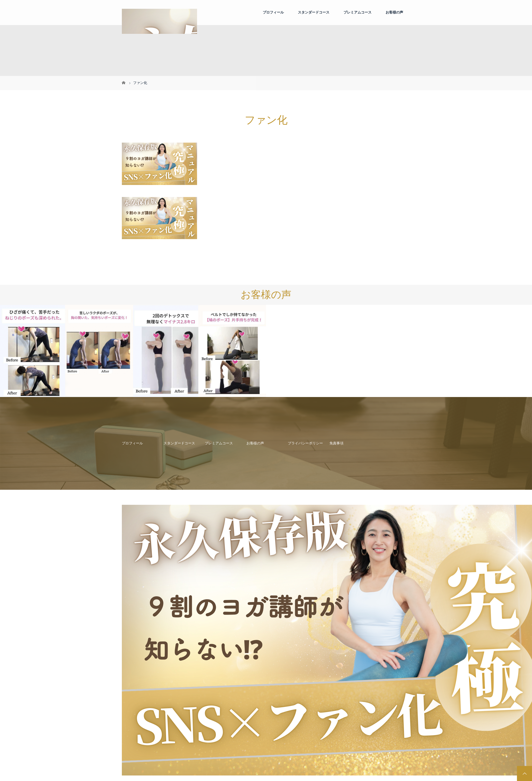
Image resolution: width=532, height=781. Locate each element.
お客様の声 (394, 12)
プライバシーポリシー (305, 443)
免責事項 (336, 443)
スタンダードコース (314, 12)
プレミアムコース (358, 12)
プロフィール (273, 12)
